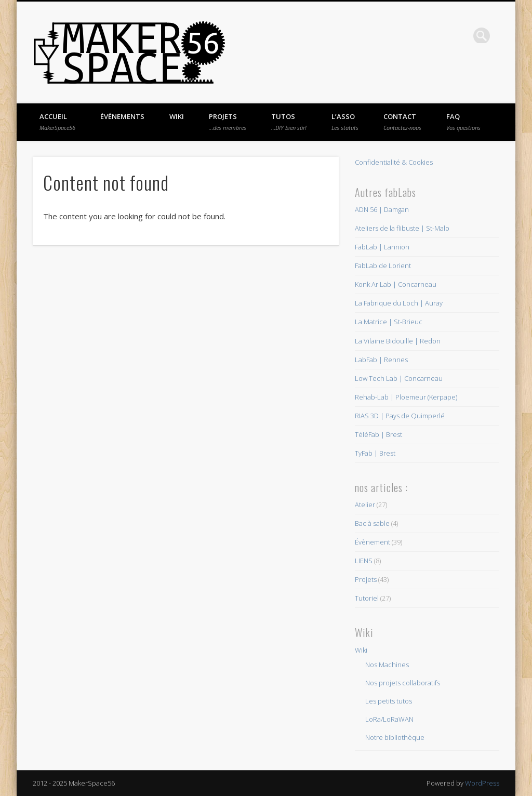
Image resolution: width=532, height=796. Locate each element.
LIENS (364, 561)
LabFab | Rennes (381, 360)
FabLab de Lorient (383, 266)
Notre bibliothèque (395, 737)
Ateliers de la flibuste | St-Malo (402, 228)
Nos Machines (387, 665)
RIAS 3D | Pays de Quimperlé (400, 416)
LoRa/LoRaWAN (389, 719)
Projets (228, 122)
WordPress (482, 783)
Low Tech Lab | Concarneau (399, 378)
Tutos (289, 122)
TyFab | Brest (375, 453)
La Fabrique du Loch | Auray (399, 303)
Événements (122, 116)
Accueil (57, 122)
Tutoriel (367, 598)
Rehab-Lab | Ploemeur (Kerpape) (406, 397)
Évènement (373, 542)
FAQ (463, 122)
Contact (402, 122)
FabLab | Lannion (382, 247)
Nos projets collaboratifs (403, 683)
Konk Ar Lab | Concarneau (396, 284)
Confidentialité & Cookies (394, 162)
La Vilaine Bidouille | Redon (398, 341)
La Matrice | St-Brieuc (389, 322)
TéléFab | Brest (378, 434)
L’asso (345, 122)
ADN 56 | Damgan (382, 209)
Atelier (365, 505)
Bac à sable (372, 523)
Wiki (177, 116)
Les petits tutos (389, 701)
